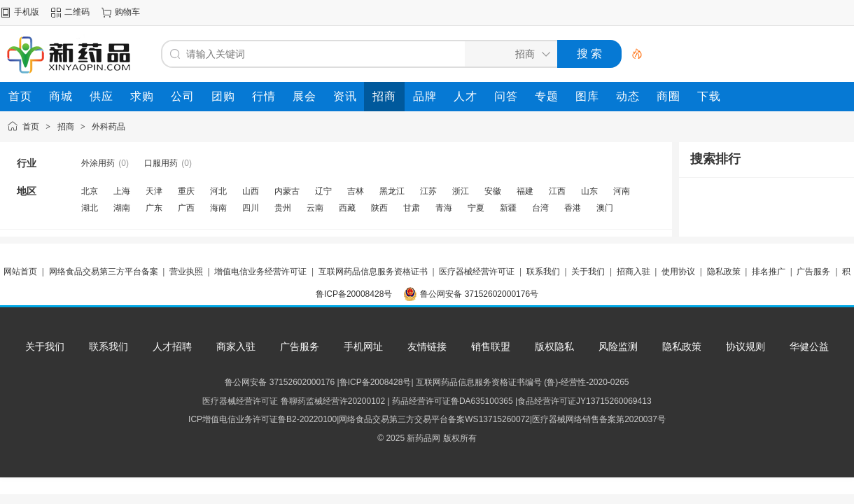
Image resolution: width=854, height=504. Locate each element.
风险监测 (618, 346)
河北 (218, 191)
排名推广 (769, 272)
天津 (154, 191)
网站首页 (20, 272)
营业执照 (186, 272)
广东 (154, 208)
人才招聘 (172, 346)
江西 (557, 191)
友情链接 (427, 346)
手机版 (27, 12)
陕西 (379, 208)
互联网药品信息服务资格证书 (373, 272)
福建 (525, 191)
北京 (90, 191)
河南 (622, 191)
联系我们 (543, 272)
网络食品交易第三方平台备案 (104, 272)
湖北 (90, 208)
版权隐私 (554, 346)
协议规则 (745, 346)
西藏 (347, 208)
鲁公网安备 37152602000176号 (479, 294)
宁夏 (476, 208)
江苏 (428, 191)
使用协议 (678, 272)
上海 (122, 191)
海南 (218, 208)
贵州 (283, 208)
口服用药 (161, 163)
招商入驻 (633, 272)
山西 (251, 191)
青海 (444, 208)
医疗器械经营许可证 (477, 272)
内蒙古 (287, 191)
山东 (589, 191)
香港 (573, 208)
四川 (251, 208)
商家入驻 (236, 346)
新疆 (508, 208)
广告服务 (813, 272)
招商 (66, 127)
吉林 (356, 191)
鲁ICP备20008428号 (354, 294)
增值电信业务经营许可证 (260, 272)
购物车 (127, 12)
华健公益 (809, 346)
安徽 (493, 191)
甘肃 (412, 208)
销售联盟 (491, 346)
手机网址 (363, 346)
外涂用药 (98, 163)
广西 (186, 208)
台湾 (540, 208)
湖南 (122, 208)
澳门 (605, 208)
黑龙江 (392, 191)
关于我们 (588, 272)
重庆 (186, 191)
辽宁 (323, 191)
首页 (31, 127)
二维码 (77, 12)
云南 (315, 208)
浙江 (461, 191)
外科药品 (108, 127)
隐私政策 (724, 272)
